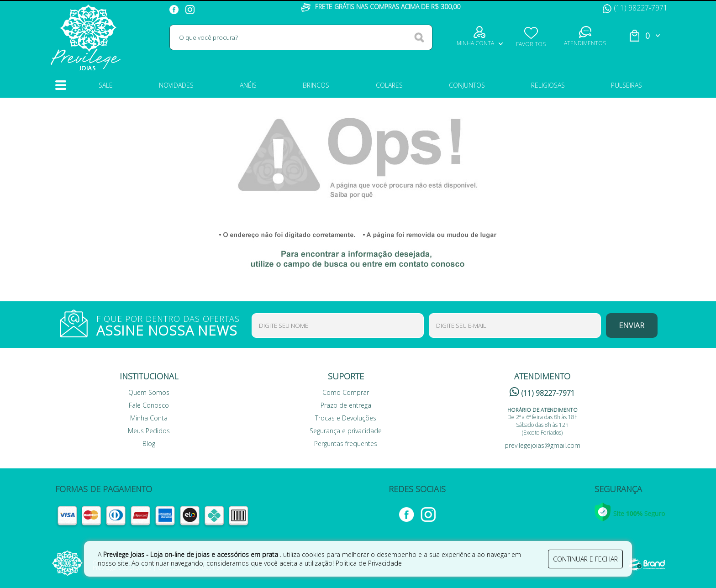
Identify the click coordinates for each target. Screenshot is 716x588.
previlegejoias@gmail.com (542, 445)
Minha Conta (149, 418)
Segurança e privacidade (346, 431)
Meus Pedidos (149, 431)
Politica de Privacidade (369, 563)
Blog (149, 444)
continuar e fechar (585, 559)
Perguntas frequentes (346, 444)
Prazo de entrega (346, 405)
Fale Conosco (149, 405)
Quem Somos (149, 392)
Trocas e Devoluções (346, 418)
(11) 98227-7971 (635, 8)
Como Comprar (346, 392)
